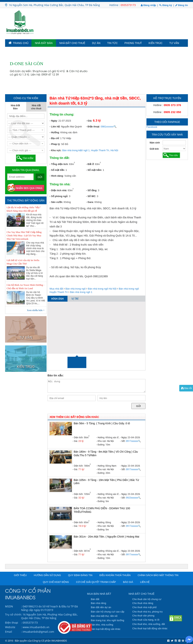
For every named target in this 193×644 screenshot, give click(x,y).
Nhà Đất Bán (44, 43)
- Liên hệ (55, 127)
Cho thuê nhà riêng (143, 603)
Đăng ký (166, 5)
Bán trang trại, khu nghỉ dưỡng (108, 620)
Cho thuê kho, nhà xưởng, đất (149, 624)
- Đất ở (90, 164)
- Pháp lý (55, 144)
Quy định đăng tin (80, 575)
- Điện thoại (93, 127)
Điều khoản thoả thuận (115, 575)
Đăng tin (182, 5)
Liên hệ (145, 582)
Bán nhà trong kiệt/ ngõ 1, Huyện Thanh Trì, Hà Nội (90, 150)
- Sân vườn (56, 202)
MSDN (9, 606)
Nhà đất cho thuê (72, 43)
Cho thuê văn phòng (143, 616)
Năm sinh (155, 143)
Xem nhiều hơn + (36, 310)
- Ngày (53, 121)
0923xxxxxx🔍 (133, 498)
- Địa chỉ (54, 138)
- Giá (89, 121)
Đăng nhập (148, 5)
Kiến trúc (155, 43)
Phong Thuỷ (133, 43)
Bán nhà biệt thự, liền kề (104, 616)
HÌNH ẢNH (57, 299)
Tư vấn (174, 43)
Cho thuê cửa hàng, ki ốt (146, 620)
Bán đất (95, 599)
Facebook (152, 127)
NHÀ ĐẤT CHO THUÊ (142, 594)
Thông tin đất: (60, 158)
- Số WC (91, 196)
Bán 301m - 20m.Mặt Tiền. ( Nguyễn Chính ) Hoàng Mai (106, 537)
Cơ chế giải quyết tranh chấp (96, 582)
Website (10, 627)
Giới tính (154, 149)
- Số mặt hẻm (94, 170)
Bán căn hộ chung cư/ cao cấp (108, 612)
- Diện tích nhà (58, 190)
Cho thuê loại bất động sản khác (150, 628)
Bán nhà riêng (98, 603)
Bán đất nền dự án (101, 607)
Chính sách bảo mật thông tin (158, 575)
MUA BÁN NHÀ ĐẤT (99, 594)
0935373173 (128, 5)
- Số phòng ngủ (59, 196)
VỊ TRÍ (75, 299)
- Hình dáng (56, 176)
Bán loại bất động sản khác (106, 629)
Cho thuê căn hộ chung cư (147, 599)
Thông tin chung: (62, 114)
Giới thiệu (20, 575)
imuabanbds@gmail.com (38, 632)
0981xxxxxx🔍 (109, 127)
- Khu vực (55, 150)
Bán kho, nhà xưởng (102, 625)
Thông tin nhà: (60, 184)
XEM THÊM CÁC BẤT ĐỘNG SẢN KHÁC (74, 417)
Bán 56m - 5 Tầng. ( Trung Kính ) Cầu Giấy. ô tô (102, 423)
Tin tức (113, 43)
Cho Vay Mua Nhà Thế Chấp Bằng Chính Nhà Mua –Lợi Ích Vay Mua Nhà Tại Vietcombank (24, 235)
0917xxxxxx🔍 (133, 441)
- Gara (90, 202)
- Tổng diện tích (59, 164)
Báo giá (128, 582)
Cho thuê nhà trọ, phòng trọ (147, 612)
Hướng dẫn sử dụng (47, 575)
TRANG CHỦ (18, 43)
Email (9, 632)
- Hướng (54, 132)
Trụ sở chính (13, 614)
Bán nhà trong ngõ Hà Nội (102, 289)
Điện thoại (12, 623)
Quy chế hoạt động (56, 582)
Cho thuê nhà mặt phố (144, 607)
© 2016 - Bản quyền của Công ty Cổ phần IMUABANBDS (36, 641)
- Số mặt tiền (57, 170)
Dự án (96, 43)
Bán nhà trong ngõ (75, 289)
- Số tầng (91, 190)
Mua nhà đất (56, 289)
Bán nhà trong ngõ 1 (81, 292)
